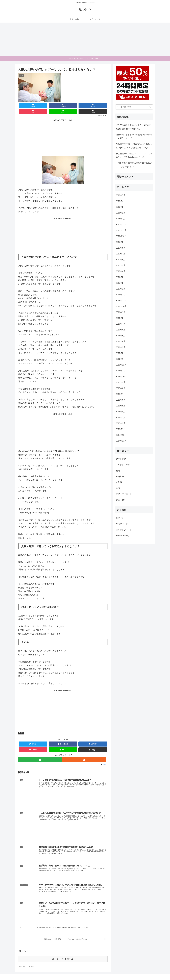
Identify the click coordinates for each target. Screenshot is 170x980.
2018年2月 (121, 213)
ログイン (120, 518)
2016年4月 (121, 341)
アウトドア (121, 459)
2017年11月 (121, 230)
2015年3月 (121, 418)
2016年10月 (121, 306)
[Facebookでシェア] (41, 106)
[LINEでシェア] (85, 106)
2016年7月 (121, 324)
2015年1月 (121, 429)
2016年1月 (121, 359)
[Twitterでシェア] (26, 106)
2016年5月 (121, 336)
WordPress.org (122, 536)
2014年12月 (121, 435)
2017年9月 (121, 242)
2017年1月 (121, 289)
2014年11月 (121, 441)
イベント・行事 (123, 465)
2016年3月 (121, 347)
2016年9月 (121, 312)
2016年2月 (121, 353)
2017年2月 (121, 283)
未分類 (119, 482)
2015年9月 (121, 382)
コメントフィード (124, 530)
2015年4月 (121, 412)
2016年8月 (121, 318)
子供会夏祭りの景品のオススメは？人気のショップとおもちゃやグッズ (134, 155)
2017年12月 (121, 225)
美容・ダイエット (124, 494)
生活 (21, 727)
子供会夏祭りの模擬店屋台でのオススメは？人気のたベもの (134, 165)
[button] (100, 106)
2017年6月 (121, 260)
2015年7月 (121, 394)
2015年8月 (121, 388)
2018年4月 (121, 201)
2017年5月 (121, 265)
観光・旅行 (121, 500)
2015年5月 (121, 406)
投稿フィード (122, 524)
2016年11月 (121, 301)
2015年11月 (121, 371)
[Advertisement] (85, 39)
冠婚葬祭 (120, 477)
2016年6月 (121, 330)
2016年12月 (121, 295)
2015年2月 (121, 423)
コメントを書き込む (63, 955)
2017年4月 (121, 271)
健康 (118, 471)
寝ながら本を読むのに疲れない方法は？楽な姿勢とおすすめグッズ (134, 127)
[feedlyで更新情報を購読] (40, 754)
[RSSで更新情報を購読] (85, 754)
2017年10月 (121, 236)
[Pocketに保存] (70, 106)
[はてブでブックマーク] (55, 106)
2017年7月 (121, 254)
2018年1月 (121, 219)
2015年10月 (121, 377)
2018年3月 (121, 207)
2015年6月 (121, 400)
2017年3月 (121, 277)
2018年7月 (121, 195)
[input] (134, 107)
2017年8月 (121, 248)
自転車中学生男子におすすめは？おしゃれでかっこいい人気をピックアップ (134, 146)
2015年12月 (121, 365)
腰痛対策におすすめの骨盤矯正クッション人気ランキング (134, 136)
